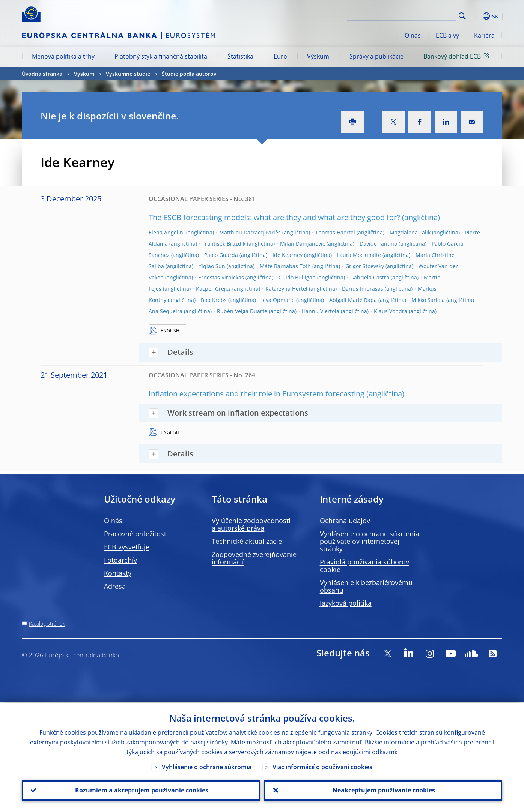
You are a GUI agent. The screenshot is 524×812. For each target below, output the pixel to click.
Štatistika (240, 56)
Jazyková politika (346, 603)
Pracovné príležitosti (136, 534)
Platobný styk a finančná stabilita (161, 56)
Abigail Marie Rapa (353, 300)
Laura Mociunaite (359, 255)
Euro (280, 56)
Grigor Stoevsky (365, 266)
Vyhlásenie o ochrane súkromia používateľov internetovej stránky (370, 541)
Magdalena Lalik (410, 232)
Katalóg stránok (47, 624)
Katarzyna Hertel (286, 289)
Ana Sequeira (166, 311)
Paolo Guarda (221, 255)
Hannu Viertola (321, 311)
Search (462, 16)
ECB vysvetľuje (127, 547)
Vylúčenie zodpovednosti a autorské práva (251, 524)
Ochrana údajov (345, 521)
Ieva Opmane (278, 300)
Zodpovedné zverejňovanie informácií (254, 558)
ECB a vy (447, 35)
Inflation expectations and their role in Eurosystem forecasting (257, 394)
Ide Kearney (288, 255)
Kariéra (484, 35)
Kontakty (118, 573)
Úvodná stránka (42, 74)
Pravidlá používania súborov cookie (364, 566)
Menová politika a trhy (63, 56)
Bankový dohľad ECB (458, 56)
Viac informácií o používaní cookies (322, 766)
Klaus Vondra (391, 311)
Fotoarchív (120, 560)
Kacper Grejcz (213, 289)
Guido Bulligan (297, 277)
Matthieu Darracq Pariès (250, 232)
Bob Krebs (214, 300)
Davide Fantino (378, 244)
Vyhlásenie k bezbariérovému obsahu (366, 586)
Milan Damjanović (303, 244)
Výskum (318, 56)
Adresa (115, 586)
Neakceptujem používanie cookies (383, 790)
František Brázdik (224, 244)
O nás (413, 35)
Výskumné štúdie (128, 74)
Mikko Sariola (428, 300)
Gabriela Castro (370, 277)
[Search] (419, 15)
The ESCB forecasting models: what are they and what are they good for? (274, 217)
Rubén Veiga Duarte (242, 311)
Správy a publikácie (376, 56)
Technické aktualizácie (247, 541)
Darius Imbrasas (363, 289)
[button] (476, 16)
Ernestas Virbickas (221, 277)
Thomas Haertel (335, 232)
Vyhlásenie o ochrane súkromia (207, 766)
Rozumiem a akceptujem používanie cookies (141, 790)
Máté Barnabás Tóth (285, 266)
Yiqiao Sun (212, 266)
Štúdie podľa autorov (189, 74)
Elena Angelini (167, 232)
